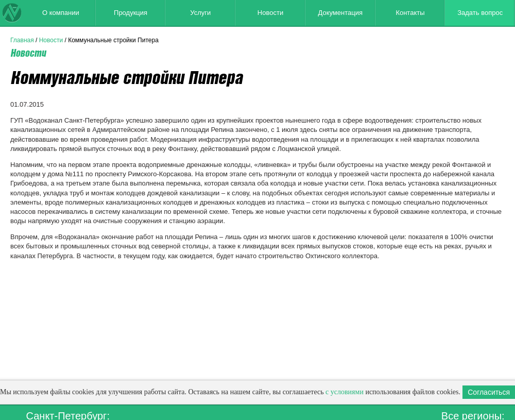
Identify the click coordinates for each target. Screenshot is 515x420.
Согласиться (489, 392)
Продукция (131, 13)
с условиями (345, 392)
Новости (270, 13)
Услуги (200, 13)
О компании (61, 13)
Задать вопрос (480, 13)
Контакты (410, 13)
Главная (22, 40)
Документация (340, 13)
